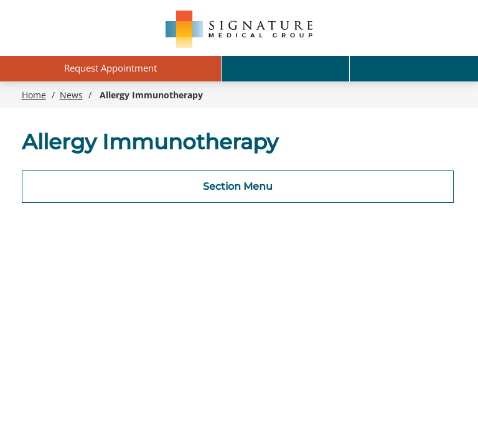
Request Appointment (110, 68)
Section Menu (238, 186)
